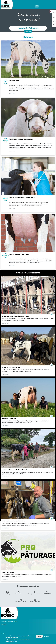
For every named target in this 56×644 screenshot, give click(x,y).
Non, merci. (47, 636)
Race (14, 81)
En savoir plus (13, 641)
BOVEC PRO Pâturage (8, 572)
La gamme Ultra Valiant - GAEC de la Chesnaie (15, 470)
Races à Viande (21, 139)
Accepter (39, 636)
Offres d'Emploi (7, 593)
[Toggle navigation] (37, 6)
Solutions (22, 198)
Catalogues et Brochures (34, 593)
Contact (9, 621)
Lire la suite (28, 31)
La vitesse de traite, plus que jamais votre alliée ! (16, 316)
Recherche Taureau (20, 593)
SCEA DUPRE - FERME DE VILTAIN (11, 367)
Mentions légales (14, 621)
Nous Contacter (47, 593)
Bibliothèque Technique (20, 600)
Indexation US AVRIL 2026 (28, 28)
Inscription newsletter (35, 600)
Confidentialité (4, 621)
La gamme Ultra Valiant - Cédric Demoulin (14, 521)
